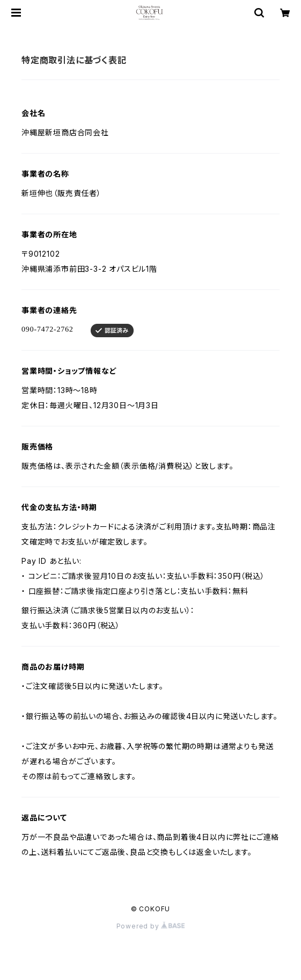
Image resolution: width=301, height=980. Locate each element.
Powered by (151, 926)
